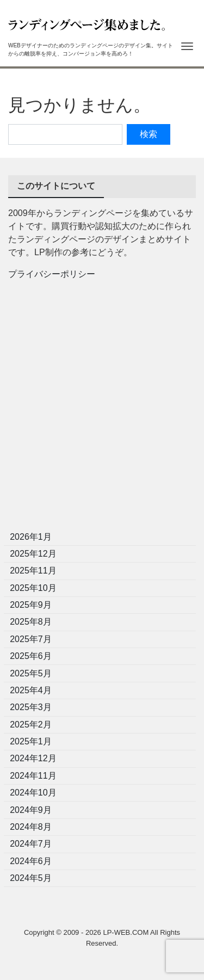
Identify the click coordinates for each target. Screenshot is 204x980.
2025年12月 (33, 554)
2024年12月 (33, 758)
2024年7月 (31, 844)
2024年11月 (33, 776)
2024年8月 (31, 827)
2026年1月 (31, 537)
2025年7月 (31, 639)
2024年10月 (33, 793)
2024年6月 (31, 861)
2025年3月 (31, 707)
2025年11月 (33, 571)
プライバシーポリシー (52, 274)
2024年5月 (31, 878)
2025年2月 (31, 725)
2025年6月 (31, 656)
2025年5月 (31, 673)
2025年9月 (31, 605)
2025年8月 (31, 622)
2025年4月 (31, 690)
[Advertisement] (102, 409)
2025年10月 (33, 588)
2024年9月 (31, 810)
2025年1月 (31, 741)
